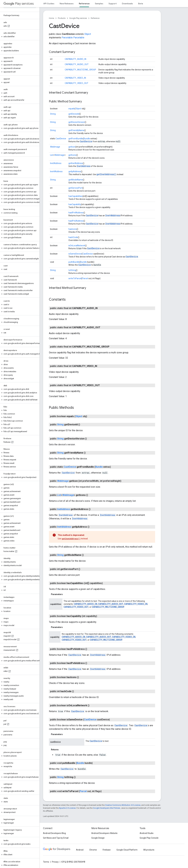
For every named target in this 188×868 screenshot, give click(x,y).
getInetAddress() (106, 174)
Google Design (98, 838)
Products (62, 18)
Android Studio (147, 833)
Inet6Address (113, 224)
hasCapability (75, 204)
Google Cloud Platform (127, 850)
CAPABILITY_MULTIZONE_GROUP (80, 70)
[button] (19, 37)
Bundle (87, 139)
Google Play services (78, 18)
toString (72, 270)
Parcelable (67, 38)
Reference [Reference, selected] (84, 4)
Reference (95, 18)
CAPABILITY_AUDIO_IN (75, 59)
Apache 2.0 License (67, 808)
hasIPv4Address (76, 213)
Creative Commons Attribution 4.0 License (123, 805)
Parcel (85, 278)
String (53, 114)
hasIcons (73, 229)
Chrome (93, 850)
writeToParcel (75, 278)
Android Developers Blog (54, 833)
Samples (99, 4)
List (52, 155)
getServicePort (75, 188)
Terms (46, 862)
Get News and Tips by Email (56, 838)
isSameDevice (75, 254)
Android (80, 850)
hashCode (73, 237)
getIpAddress (75, 171)
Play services (19, 4)
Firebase (107, 850)
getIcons (72, 155)
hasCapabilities (75, 196)
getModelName (76, 180)
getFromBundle (76, 139)
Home (51, 18)
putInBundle (74, 262)
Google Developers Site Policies (107, 808)
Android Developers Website (104, 833)
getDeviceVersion (77, 122)
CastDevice (61, 139)
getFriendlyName (76, 130)
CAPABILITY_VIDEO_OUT (77, 83)
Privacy (55, 862)
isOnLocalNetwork (77, 246)
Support (113, 4)
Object (88, 34)
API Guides (49, 4)
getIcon (72, 147)
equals (72, 109)
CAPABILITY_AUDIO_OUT (77, 64)
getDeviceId (74, 114)
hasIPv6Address (76, 221)
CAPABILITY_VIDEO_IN (75, 78)
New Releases (67, 4)
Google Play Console (149, 838)
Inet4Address (56, 171)
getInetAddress (76, 163)
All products (149, 850)
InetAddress (56, 163)
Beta (141, 4)
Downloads (127, 4)
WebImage (55, 147)
